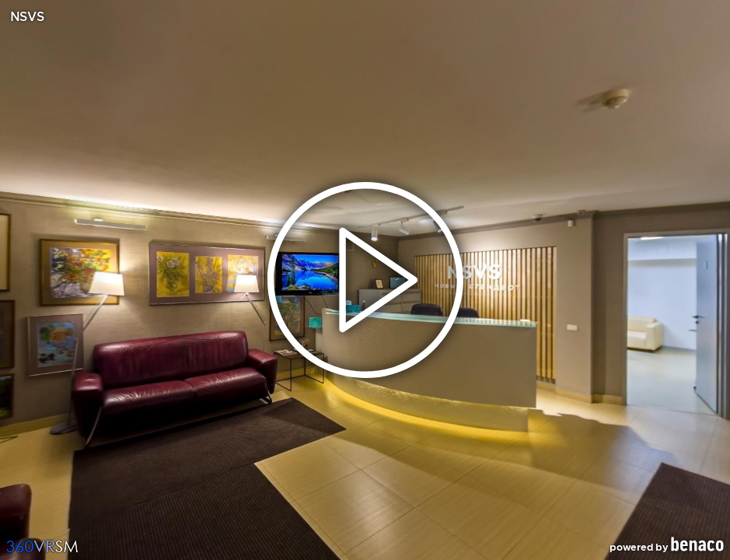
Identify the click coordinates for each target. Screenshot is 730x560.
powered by (667, 545)
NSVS (27, 17)
